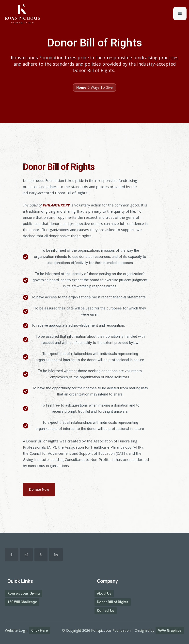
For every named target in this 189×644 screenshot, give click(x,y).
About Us (104, 593)
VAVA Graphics (170, 630)
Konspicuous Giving (24, 593)
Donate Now (39, 493)
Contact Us (106, 611)
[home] (20, 14)
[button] (180, 14)
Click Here (39, 630)
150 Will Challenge (22, 602)
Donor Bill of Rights (113, 602)
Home (81, 88)
